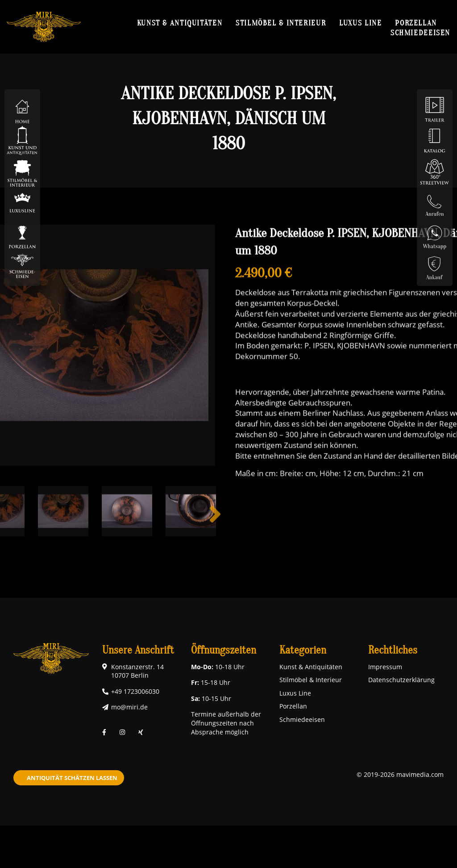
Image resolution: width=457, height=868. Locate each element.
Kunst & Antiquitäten (180, 23)
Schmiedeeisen (420, 33)
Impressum (385, 667)
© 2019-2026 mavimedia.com (400, 774)
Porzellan (416, 23)
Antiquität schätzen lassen (72, 778)
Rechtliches (393, 650)
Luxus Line (360, 23)
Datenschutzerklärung (401, 680)
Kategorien (303, 650)
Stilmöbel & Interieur (281, 23)
